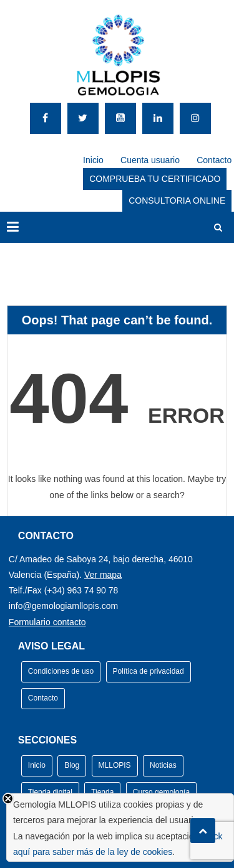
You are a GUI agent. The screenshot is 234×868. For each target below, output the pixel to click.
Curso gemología (161, 792)
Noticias (163, 765)
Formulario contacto (47, 622)
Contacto (214, 160)
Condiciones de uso (61, 671)
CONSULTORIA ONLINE (177, 200)
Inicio (93, 160)
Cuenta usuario (150, 160)
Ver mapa (103, 575)
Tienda (102, 792)
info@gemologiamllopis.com (63, 606)
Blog (72, 765)
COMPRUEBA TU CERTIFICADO (155, 179)
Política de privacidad (149, 671)
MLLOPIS (115, 765)
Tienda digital (50, 792)
